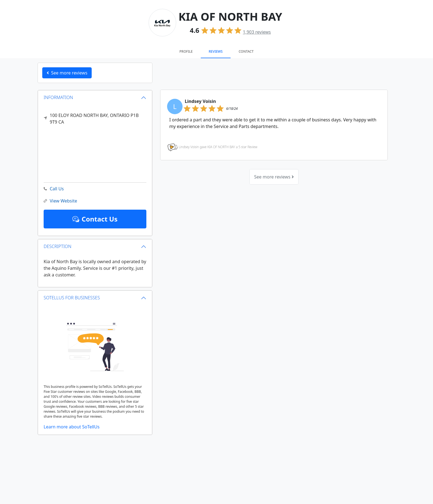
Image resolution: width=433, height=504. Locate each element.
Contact (246, 51)
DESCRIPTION (57, 246)
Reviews (216, 51)
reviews (257, 32)
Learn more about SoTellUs (72, 427)
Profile (186, 51)
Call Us (54, 189)
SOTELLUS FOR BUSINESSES (72, 298)
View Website (60, 201)
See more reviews (274, 177)
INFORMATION (58, 97)
